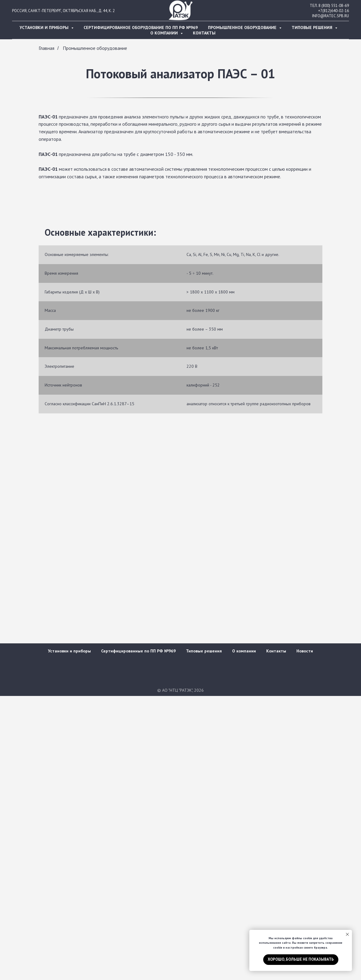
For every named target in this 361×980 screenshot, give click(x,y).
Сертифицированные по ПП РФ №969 (138, 651)
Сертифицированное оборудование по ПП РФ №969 (141, 27)
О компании (244, 651)
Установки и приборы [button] (45, 27)
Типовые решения (204, 651)
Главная (46, 48)
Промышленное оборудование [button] (243, 27)
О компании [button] (165, 33)
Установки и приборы (69, 651)
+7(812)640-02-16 (334, 11)
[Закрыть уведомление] (347, 934)
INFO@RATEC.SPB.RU (331, 16)
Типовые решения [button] (313, 27)
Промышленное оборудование (95, 48)
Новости (305, 651)
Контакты (204, 33)
